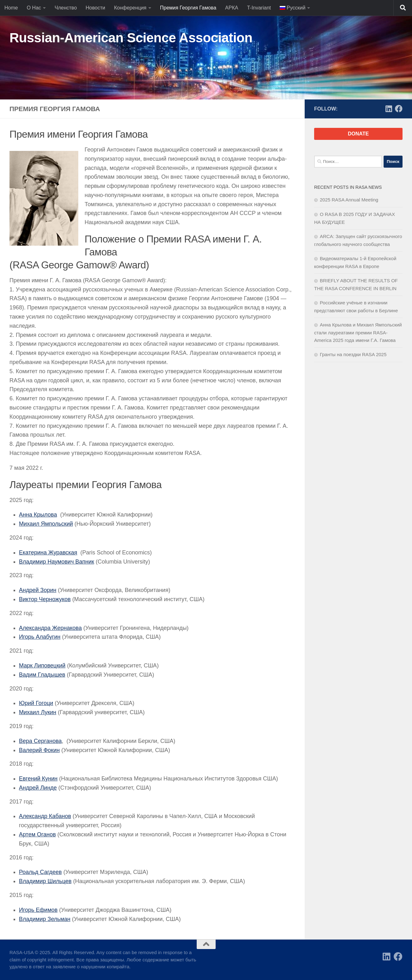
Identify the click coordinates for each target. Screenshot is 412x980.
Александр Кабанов (45, 816)
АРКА (232, 8)
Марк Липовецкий (42, 666)
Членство (66, 8)
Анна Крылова (38, 515)
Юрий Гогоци (36, 703)
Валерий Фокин (39, 750)
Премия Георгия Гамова (188, 8)
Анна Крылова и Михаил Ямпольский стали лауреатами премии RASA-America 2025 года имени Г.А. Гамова (358, 332)
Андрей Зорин (38, 590)
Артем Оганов (37, 834)
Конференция (130, 8)
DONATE (358, 134)
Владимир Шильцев (45, 881)
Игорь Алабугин (40, 637)
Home (11, 8)
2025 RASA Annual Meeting (349, 200)
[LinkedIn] (389, 109)
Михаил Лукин (38, 712)
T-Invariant (259, 8)
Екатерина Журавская (48, 553)
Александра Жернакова (50, 628)
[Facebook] (399, 109)
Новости (95, 8)
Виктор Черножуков (45, 599)
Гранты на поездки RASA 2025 (353, 354)
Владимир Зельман (45, 919)
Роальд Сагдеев (40, 872)
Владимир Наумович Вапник (57, 562)
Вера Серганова (40, 741)
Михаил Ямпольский (46, 524)
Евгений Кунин (38, 779)
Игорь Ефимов (38, 910)
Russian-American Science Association (131, 38)
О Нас (34, 8)
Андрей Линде (38, 788)
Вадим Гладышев (42, 675)
